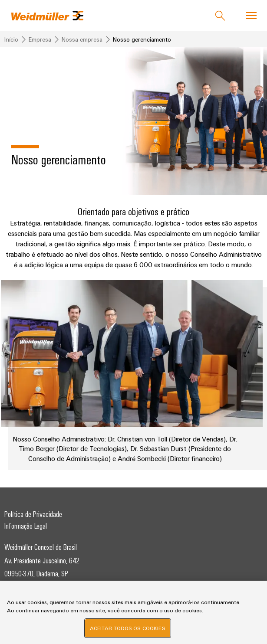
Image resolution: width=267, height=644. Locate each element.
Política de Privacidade (33, 514)
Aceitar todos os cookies (128, 628)
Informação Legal (26, 526)
